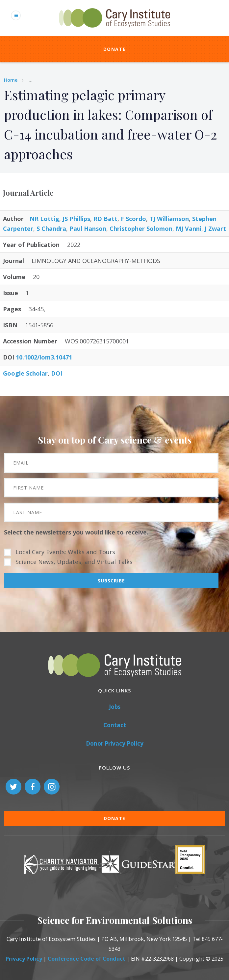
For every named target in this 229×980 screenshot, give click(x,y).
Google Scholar (25, 373)
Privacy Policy (24, 959)
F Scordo (133, 219)
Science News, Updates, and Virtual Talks (74, 562)
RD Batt (105, 219)
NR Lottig (44, 219)
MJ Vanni (189, 229)
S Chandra (51, 229)
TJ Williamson (169, 219)
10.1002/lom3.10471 (44, 357)
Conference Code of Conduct (87, 959)
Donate (114, 49)
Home (11, 80)
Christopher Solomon (141, 229)
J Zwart (215, 229)
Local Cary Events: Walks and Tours (65, 552)
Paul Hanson (88, 229)
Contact (115, 725)
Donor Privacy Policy (115, 743)
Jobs (115, 707)
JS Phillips (76, 219)
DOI (57, 373)
